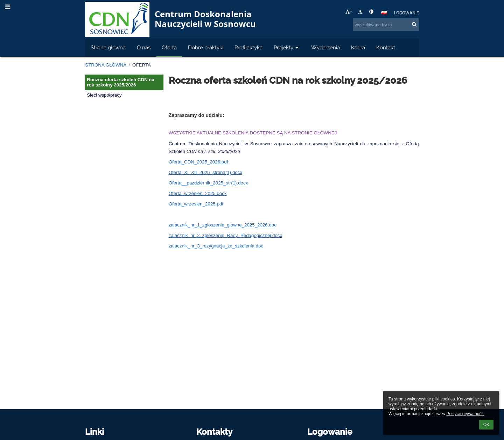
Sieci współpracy (104, 95)
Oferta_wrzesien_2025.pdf (196, 204)
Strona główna (106, 65)
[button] (384, 13)
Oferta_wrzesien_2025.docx (198, 193)
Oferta (142, 65)
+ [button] (349, 12)
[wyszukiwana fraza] (386, 25)
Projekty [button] (287, 47)
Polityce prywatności (465, 414)
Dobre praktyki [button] (206, 47)
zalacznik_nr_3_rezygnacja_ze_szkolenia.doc (216, 246)
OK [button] (486, 425)
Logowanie (407, 13)
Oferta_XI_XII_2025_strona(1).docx (205, 172)
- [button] (361, 12)
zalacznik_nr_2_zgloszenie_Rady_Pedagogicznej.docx (226, 235)
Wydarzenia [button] (325, 47)
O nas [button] (144, 47)
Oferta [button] (169, 47)
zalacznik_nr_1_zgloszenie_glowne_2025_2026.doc (223, 225)
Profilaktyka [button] (248, 47)
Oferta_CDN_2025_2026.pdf (198, 162)
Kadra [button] (358, 47)
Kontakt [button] (386, 47)
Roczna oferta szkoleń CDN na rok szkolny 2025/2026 (121, 82)
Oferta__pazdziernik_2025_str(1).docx (208, 183)
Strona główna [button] (108, 47)
